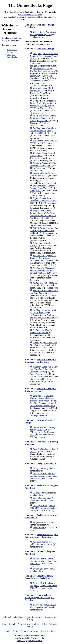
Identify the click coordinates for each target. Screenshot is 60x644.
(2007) (43, 258)
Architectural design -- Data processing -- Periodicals (41, 536)
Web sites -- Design (12, 51)
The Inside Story (48, 631)
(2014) (44, 56)
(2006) (43, 104)
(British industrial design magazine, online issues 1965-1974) (43, 476)
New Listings (24, 624)
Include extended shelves (30, 14)
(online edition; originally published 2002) (44, 131)
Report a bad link (34, 617)
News (15, 631)
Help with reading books (14, 617)
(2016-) (41, 499)
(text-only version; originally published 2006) (42, 270)
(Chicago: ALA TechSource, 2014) (43, 431)
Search (12, 624)
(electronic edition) (44, 293)
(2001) (43, 283)
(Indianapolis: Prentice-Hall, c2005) (44, 231)
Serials (30, 626)
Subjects (53, 624)
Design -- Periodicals (12, 56)
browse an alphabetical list (27, 17)
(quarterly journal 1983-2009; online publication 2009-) (43, 508)
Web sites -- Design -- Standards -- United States (40, 361)
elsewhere (15, 40)
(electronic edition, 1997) (44, 164)
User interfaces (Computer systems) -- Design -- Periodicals (39, 598)
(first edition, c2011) (44, 72)
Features (24, 631)
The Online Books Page (30, 5)
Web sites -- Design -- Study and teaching (40, 390)
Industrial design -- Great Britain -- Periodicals (40, 577)
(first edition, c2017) (43, 174)
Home (4, 624)
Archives (34, 631)
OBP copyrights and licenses (30, 641)
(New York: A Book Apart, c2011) (43, 188)
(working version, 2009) (43, 214)
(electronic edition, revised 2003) (43, 118)
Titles (44, 624)
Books (7, 631)
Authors (36, 624)
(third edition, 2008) (41, 90)
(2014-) (43, 33)
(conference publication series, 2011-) (41, 543)
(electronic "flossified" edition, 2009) (43, 201)
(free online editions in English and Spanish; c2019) (44, 402)
